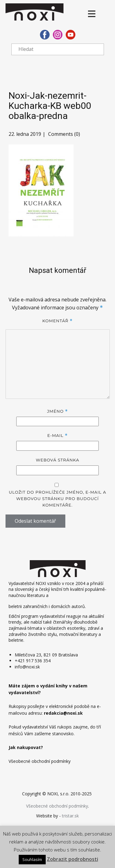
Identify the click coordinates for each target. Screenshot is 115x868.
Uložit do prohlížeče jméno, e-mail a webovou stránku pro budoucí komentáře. (58, 499)
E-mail (57, 436)
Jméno (58, 411)
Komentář (57, 321)
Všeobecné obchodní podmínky (57, 806)
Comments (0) (63, 134)
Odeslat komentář (35, 521)
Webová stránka (58, 460)
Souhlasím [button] (32, 859)
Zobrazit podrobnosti (73, 859)
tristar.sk (70, 816)
